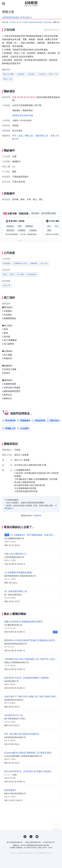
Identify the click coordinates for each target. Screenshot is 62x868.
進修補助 (34, 263)
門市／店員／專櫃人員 (23, 136)
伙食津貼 (42, 74)
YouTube (37, 837)
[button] (19, 241)
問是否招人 (55, 421)
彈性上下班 (53, 74)
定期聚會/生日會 (20, 263)
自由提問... (25, 428)
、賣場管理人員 (41, 136)
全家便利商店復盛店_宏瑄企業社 (40, 22)
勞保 (5, 274)
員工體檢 (21, 274)
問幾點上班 (10, 428)
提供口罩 (7, 285)
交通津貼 (31, 74)
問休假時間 (10, 421)
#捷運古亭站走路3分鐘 (23, 115)
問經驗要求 (25, 421)
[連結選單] (4, 4)
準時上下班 (8, 79)
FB (31, 837)
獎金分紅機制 (9, 74)
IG (25, 837)
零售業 (25, 22)
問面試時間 (40, 421)
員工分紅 (44, 263)
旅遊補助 (7, 263)
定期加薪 (21, 74)
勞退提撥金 (32, 274)
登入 (21, 455)
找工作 (19, 22)
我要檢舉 (38, 516)
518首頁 (13, 22)
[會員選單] (58, 4)
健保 (12, 274)
